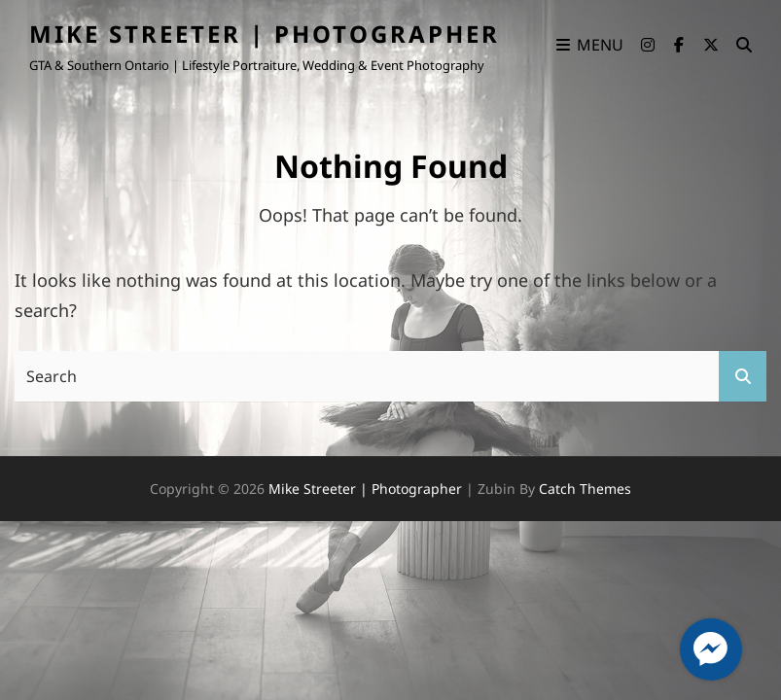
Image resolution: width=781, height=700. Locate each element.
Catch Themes (585, 489)
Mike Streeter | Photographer (265, 34)
